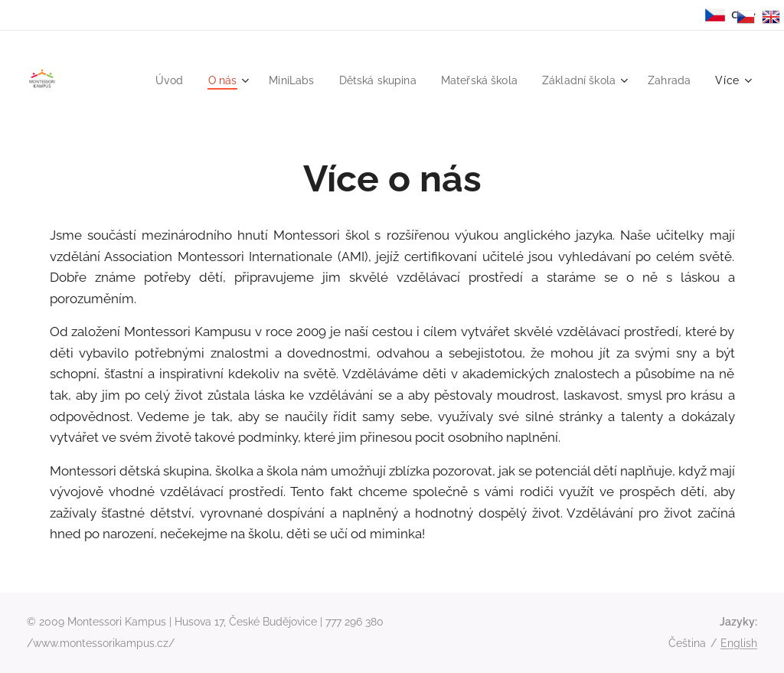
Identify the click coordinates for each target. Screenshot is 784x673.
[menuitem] (147, 80)
